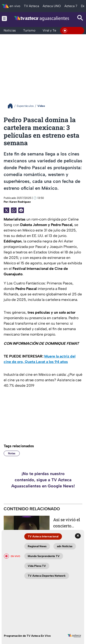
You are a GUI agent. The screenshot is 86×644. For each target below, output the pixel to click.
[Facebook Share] (21, 210)
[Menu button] (4, 18)
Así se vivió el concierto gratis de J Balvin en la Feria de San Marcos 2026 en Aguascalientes (67, 523)
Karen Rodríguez (20, 202)
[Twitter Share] (6, 210)
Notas (12, 453)
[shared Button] (14, 210)
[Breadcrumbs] (12, 106)
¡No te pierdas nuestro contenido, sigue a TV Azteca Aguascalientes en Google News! (43, 480)
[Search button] (80, 18)
